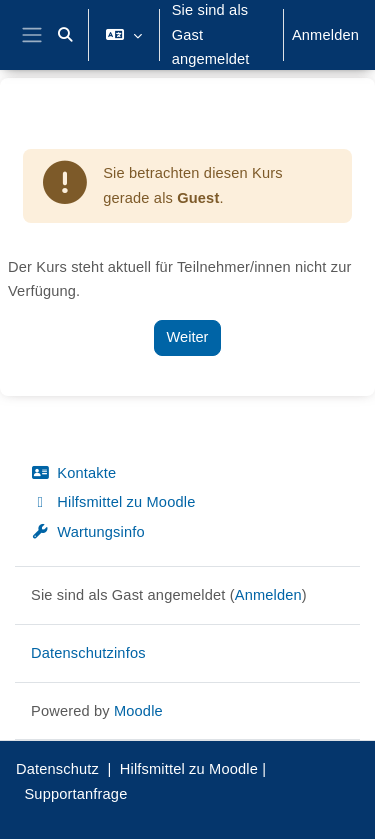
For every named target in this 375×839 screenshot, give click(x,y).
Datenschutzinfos (88, 653)
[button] (66, 35)
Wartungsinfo (88, 532)
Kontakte (73, 473)
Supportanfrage (75, 794)
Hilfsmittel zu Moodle (113, 502)
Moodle (138, 711)
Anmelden (325, 35)
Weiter (188, 337)
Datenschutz (57, 769)
